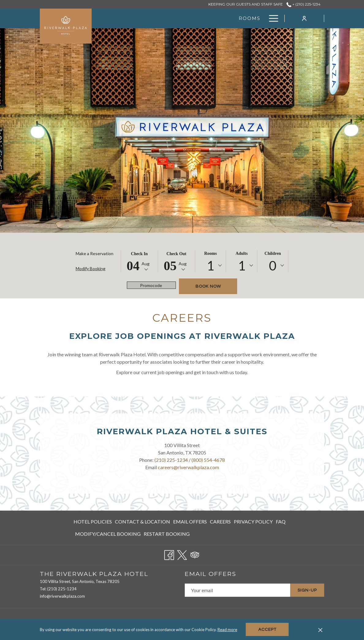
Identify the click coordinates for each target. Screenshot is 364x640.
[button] (139, 261)
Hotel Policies (93, 521)
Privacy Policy (253, 521)
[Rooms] (175, 18)
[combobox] (211, 266)
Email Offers (190, 521)
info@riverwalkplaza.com (62, 596)
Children (273, 253)
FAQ (281, 521)
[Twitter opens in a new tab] (182, 554)
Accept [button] (267, 630)
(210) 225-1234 (171, 460)
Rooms (210, 253)
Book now (208, 286)
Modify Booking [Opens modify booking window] (91, 268)
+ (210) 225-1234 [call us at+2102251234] (303, 4)
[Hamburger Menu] (271, 18)
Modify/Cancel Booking (108, 534)
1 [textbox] (210, 266)
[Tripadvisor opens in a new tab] (195, 554)
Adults (242, 253)
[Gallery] (207, 18)
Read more (227, 630)
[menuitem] (93, 522)
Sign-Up (307, 590)
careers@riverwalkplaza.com (188, 467)
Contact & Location (142, 521)
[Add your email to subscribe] (237, 590)
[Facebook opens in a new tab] (169, 554)
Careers (220, 521)
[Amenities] (244, 18)
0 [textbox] (273, 266)
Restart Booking (167, 534)
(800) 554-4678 (208, 460)
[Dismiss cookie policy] (320, 630)
